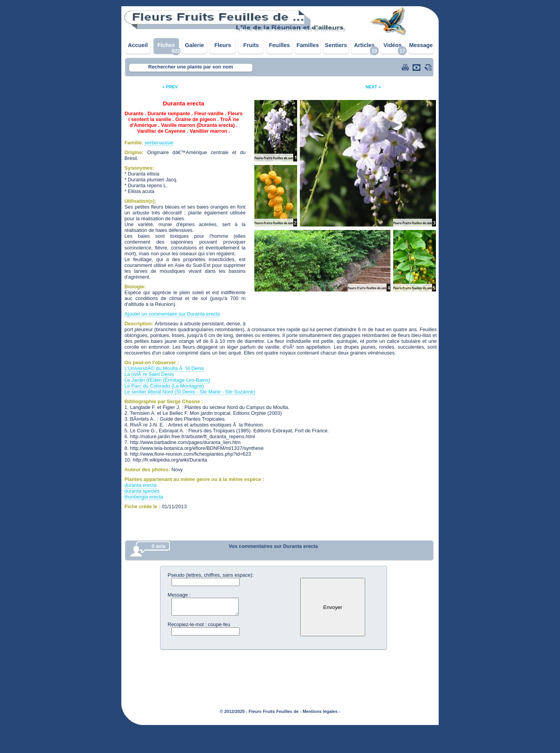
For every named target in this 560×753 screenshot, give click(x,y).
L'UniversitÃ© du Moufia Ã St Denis (164, 368)
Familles (308, 45)
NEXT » (373, 87)
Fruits (251, 45)
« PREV (170, 87)
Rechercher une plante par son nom (191, 67)
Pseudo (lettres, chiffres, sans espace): (211, 575)
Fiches (166, 45)
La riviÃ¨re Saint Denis (149, 374)
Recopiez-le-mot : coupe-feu (199, 624)
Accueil (138, 45)
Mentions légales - (321, 711)
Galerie (195, 45)
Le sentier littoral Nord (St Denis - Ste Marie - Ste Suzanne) (190, 392)
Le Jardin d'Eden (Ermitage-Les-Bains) (167, 380)
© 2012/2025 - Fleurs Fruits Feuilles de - (261, 711)
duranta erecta (141, 485)
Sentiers (336, 45)
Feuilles (280, 45)
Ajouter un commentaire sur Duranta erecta (172, 314)
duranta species (142, 491)
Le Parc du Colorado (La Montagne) (164, 386)
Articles (364, 45)
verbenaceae (159, 143)
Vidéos (393, 45)
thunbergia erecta (144, 497)
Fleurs (223, 45)
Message (421, 45)
